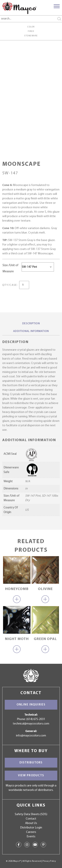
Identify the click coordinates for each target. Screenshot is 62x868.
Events (31, 837)
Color (31, 27)
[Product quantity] (24, 285)
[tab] (31, 324)
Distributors (31, 763)
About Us (31, 823)
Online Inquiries (31, 705)
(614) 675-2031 (36, 719)
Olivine (45, 589)
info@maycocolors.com (31, 736)
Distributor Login (31, 828)
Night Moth (17, 639)
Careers (31, 832)
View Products (31, 776)
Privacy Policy (49, 861)
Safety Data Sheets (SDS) (31, 814)
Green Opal (45, 639)
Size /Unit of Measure (10, 268)
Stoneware (31, 36)
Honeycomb (17, 589)
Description (31, 324)
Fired (31, 31)
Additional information (31, 331)
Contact (31, 819)
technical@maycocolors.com (31, 724)
